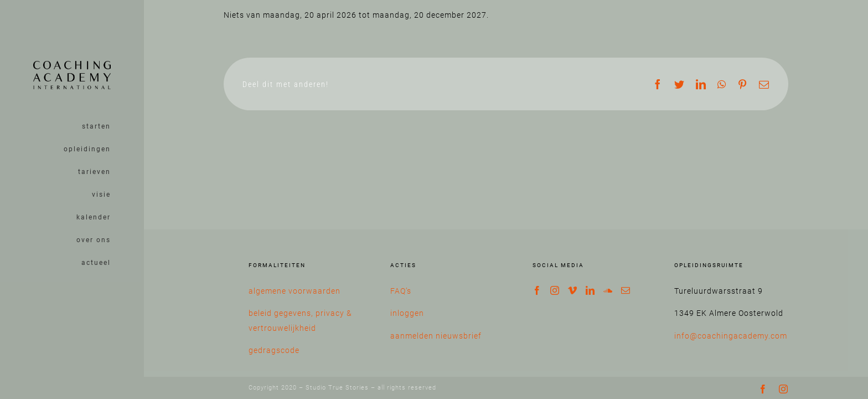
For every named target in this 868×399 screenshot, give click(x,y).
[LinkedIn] (590, 290)
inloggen (407, 313)
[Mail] (626, 290)
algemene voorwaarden (294, 291)
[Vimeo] (573, 290)
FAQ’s (401, 291)
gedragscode (274, 350)
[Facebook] (537, 290)
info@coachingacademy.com (731, 336)
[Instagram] (555, 290)
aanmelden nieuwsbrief (436, 336)
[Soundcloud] (608, 290)
